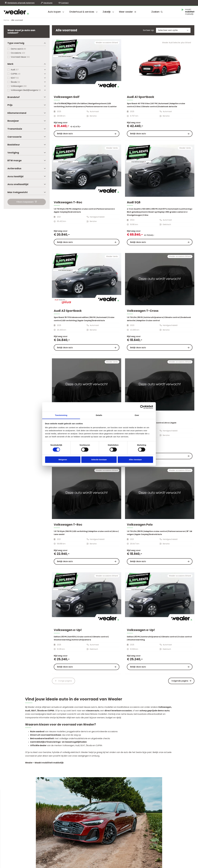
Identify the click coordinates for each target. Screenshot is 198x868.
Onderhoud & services (83, 12)
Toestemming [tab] (61, 415)
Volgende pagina (181, 681)
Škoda (15, 82)
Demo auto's (18, 49)
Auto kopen (56, 12)
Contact (65, 3)
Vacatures (48, 3)
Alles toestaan (135, 460)
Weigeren (63, 460)
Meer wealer (128, 12)
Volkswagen (19, 86)
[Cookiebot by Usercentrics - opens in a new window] (142, 407)
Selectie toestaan (99, 460)
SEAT (15, 78)
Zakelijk (108, 12)
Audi (15, 70)
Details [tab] (99, 415)
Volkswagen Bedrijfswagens (26, 90)
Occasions (18, 53)
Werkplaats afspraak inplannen (21, 3)
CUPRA (16, 74)
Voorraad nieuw (20, 57)
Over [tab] (137, 415)
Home (6, 20)
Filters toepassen (27, 202)
